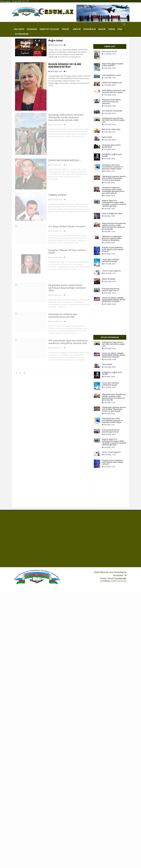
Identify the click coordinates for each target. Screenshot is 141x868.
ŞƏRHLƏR (77, 29)
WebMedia (107, 581)
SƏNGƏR (66, 29)
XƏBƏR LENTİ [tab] (110, 46)
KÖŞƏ (120, 29)
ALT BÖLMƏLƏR (22, 34)
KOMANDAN (32, 29)
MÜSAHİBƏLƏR (89, 29)
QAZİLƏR (102, 29)
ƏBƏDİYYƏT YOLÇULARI (49, 29)
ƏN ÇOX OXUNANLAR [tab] (110, 337)
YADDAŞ (112, 29)
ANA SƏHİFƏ (19, 29)
